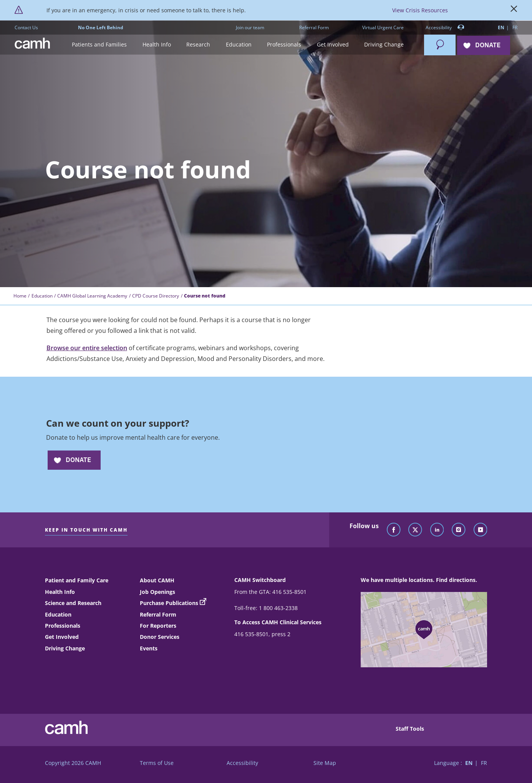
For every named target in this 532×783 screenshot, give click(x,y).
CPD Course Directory (156, 296)
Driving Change (65, 648)
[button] (99, 45)
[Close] (514, 10)
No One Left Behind (101, 27)
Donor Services (160, 637)
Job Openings (157, 592)
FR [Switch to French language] (515, 27)
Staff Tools (410, 729)
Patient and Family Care (77, 580)
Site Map (325, 763)
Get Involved (62, 637)
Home (20, 296)
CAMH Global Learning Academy (92, 296)
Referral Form (314, 27)
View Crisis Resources (420, 10)
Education (42, 296)
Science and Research (73, 603)
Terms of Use (157, 763)
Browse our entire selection (87, 348)
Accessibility (445, 28)
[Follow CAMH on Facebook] (394, 530)
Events (149, 648)
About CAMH (157, 580)
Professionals (63, 626)
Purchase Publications (169, 603)
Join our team (250, 27)
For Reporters (158, 626)
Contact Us (26, 27)
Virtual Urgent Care (383, 27)
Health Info (60, 592)
